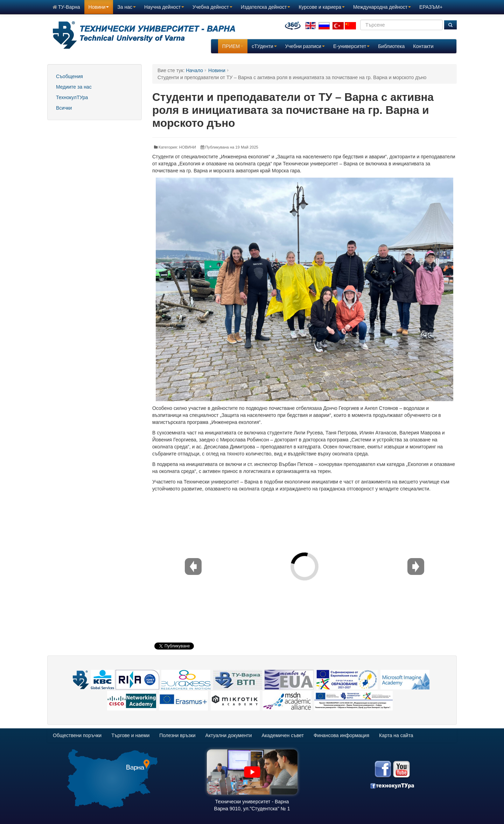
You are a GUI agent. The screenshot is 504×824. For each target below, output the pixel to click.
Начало (194, 70)
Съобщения (69, 76)
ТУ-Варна (66, 7)
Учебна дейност (212, 7)
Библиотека (391, 46)
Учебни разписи (305, 46)
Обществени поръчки (77, 735)
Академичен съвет (283, 735)
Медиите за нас (74, 87)
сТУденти (264, 46)
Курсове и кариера (322, 7)
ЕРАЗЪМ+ (431, 7)
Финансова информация (341, 735)
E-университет (351, 46)
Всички (64, 108)
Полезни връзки (177, 735)
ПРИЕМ (233, 46)
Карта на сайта (396, 735)
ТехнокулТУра (72, 97)
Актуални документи (229, 735)
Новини (99, 7)
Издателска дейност (265, 7)
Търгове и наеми (130, 735)
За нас (127, 7)
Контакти (423, 46)
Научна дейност (164, 7)
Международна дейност (382, 7)
